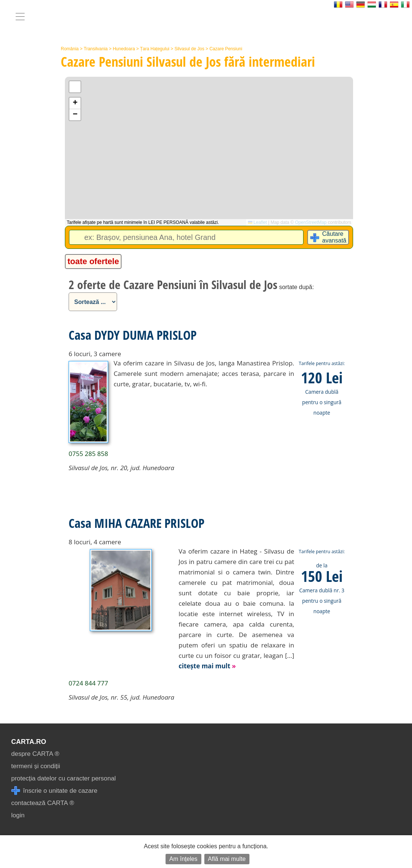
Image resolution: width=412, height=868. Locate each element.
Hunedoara (124, 49)
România (70, 49)
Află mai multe (227, 859)
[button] (75, 103)
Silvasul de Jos (189, 49)
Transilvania (96, 49)
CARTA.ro (29, 742)
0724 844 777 (88, 683)
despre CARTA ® (35, 754)
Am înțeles (183, 859)
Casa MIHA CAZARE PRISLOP (136, 523)
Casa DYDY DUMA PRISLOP (133, 335)
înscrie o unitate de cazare (54, 791)
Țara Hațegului (155, 49)
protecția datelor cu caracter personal (64, 778)
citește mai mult (207, 666)
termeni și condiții (36, 766)
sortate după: (296, 287)
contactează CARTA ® (43, 803)
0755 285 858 (88, 454)
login (18, 815)
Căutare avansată (334, 237)
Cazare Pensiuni (226, 49)
